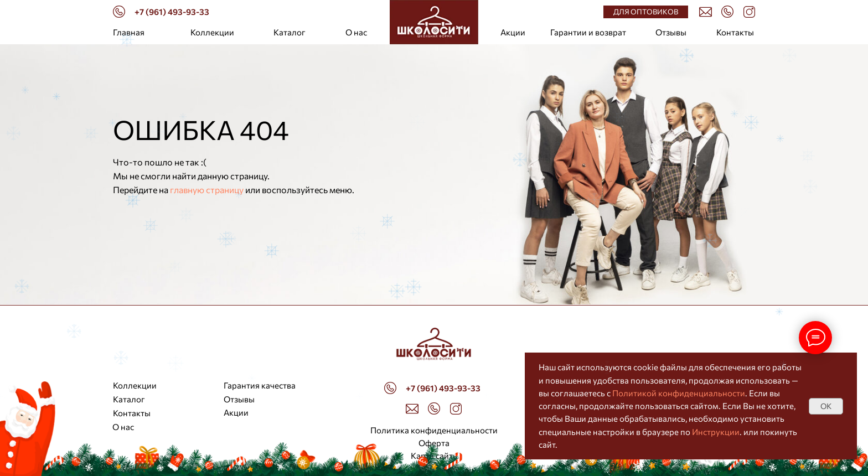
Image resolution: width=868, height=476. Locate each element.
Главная (129, 32)
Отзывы (671, 32)
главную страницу (207, 190)
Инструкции (716, 432)
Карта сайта (434, 456)
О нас (356, 32)
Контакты (735, 32)
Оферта (434, 443)
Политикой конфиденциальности (679, 393)
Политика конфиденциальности (434, 430)
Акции (513, 32)
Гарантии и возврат (588, 32)
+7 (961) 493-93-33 (172, 12)
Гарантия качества (260, 385)
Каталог (290, 32)
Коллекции (212, 32)
